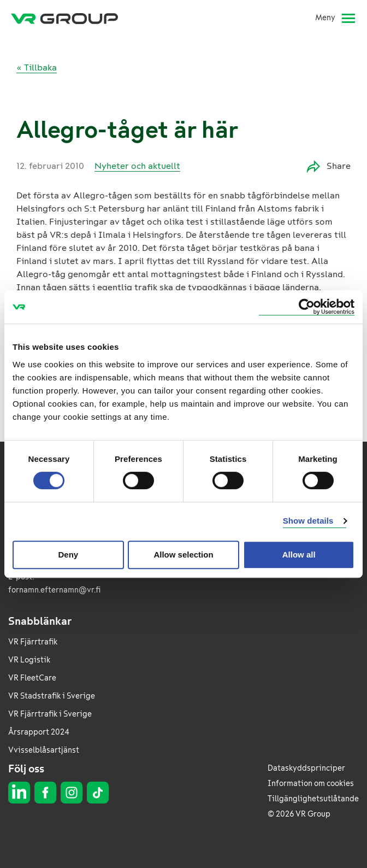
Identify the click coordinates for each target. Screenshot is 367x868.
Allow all (299, 555)
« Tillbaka (37, 68)
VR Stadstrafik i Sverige (52, 696)
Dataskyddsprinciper (306, 768)
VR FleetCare (32, 678)
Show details (308, 521)
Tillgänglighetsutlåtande (313, 799)
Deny (68, 555)
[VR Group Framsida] (64, 18)
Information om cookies (311, 784)
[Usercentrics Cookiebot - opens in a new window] (307, 307)
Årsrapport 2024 (39, 732)
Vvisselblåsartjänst (44, 750)
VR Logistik (29, 660)
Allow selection (183, 555)
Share (329, 166)
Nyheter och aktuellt (137, 166)
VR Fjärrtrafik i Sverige (50, 714)
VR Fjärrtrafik (33, 642)
